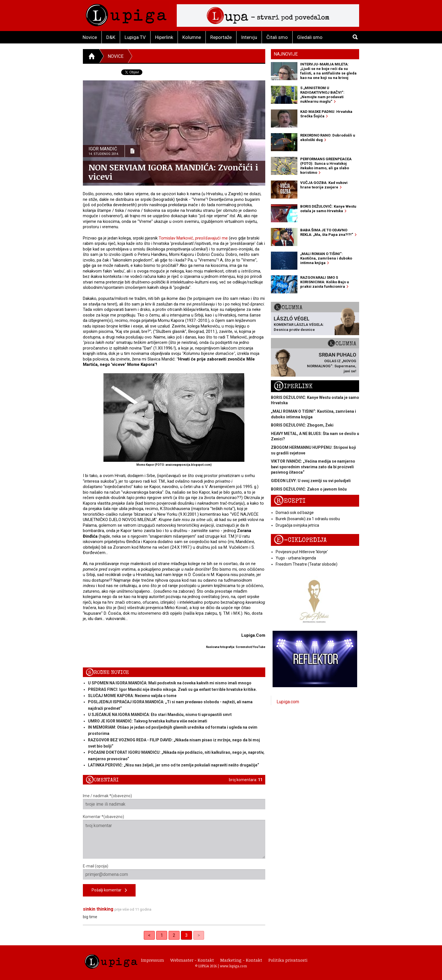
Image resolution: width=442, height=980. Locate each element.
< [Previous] (149, 935)
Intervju (249, 37)
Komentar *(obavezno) (174, 837)
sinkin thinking (98, 909)
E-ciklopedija (300, 540)
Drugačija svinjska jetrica (297, 525)
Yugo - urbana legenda (296, 558)
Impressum (153, 960)
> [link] (199, 935)
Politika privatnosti (288, 960)
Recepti (290, 501)
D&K (111, 37)
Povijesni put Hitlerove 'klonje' (302, 552)
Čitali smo (277, 37)
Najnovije (286, 54)
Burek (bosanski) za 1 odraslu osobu (308, 519)
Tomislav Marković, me (193, 238)
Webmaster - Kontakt (192, 960)
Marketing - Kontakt (241, 960)
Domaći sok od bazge (295, 513)
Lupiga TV (135, 37)
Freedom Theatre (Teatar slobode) (307, 564)
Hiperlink (164, 37)
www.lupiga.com (233, 966)
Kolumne (192, 37)
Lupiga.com (288, 702)
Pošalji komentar (109, 890)
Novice (90, 37)
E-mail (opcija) (174, 872)
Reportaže (221, 37)
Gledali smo (310, 37)
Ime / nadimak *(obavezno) (174, 801)
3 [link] (186, 935)
